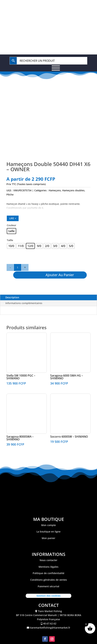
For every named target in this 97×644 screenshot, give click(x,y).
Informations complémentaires (24, 303)
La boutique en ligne (48, 532)
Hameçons (55, 190)
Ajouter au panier (60, 275)
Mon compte (48, 525)
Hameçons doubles (73, 190)
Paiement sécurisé (48, 586)
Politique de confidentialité (48, 573)
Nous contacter (48, 560)
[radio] (11, 231)
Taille (10, 240)
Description (12, 297)
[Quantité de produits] (18, 267)
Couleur (11, 225)
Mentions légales (48, 567)
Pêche (10, 195)
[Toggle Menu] (56, 68)
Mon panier (48, 538)
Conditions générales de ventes (49, 580)
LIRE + (13, 218)
